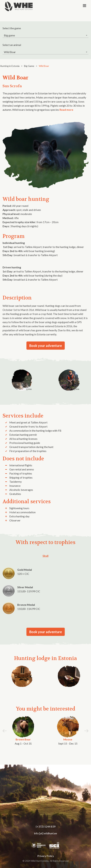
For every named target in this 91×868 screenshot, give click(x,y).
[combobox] (45, 35)
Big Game (29, 66)
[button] (86, 732)
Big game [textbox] (9, 35)
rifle (11, 218)
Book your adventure (46, 346)
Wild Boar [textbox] (10, 52)
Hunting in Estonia (10, 66)
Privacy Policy (46, 856)
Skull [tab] (45, 556)
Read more (66, 110)
